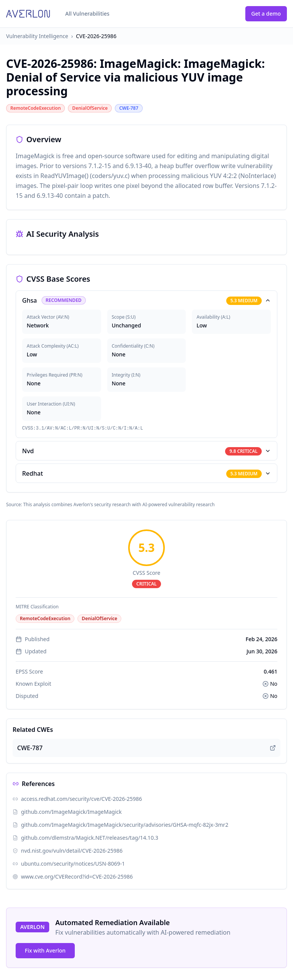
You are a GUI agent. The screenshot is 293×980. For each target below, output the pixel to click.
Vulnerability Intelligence (37, 36)
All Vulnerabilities (87, 14)
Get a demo (266, 14)
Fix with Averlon (45, 950)
